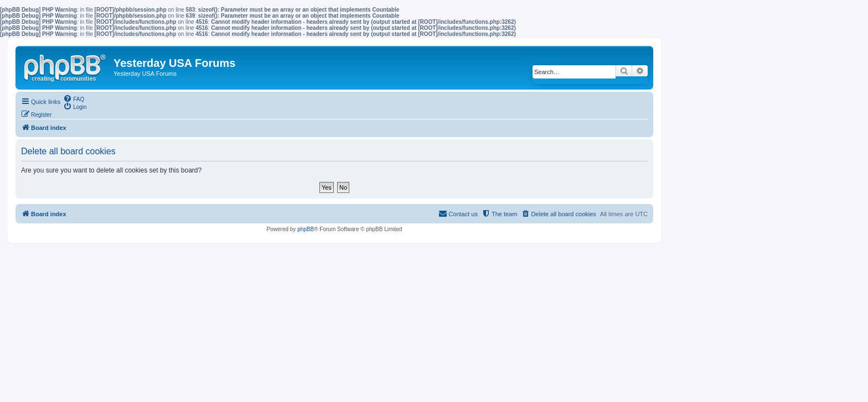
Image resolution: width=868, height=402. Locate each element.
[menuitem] (74, 98)
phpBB (306, 229)
